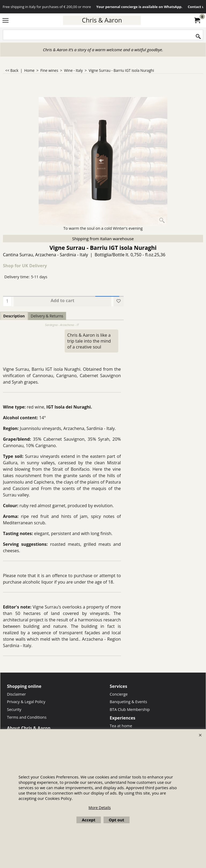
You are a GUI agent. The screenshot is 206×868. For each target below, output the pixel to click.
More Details (100, 808)
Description (14, 316)
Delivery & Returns (47, 316)
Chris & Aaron (102, 20)
